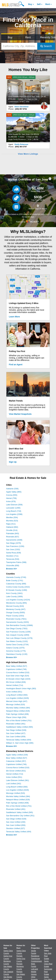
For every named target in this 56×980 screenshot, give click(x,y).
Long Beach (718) (14, 511)
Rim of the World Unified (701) (19, 721)
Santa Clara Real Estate (48, 964)
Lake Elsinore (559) (14, 505)
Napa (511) (11, 524)
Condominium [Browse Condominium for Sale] (37, 961)
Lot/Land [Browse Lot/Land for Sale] (35, 969)
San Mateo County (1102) (17, 641)
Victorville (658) (13, 565)
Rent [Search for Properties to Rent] (28, 37)
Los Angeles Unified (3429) (17, 698)
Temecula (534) (13, 559)
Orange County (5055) (15, 612)
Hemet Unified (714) (15, 685)
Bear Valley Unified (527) (17, 666)
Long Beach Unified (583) (17, 695)
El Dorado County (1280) (17, 590)
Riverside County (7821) (16, 619)
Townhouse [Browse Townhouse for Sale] (36, 959)
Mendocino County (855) (16, 603)
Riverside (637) (13, 537)
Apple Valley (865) (14, 492)
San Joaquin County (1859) (18, 635)
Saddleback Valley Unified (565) (19, 727)
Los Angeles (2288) (14, 514)
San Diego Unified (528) (16, 730)
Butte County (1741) (15, 580)
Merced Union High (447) (17, 701)
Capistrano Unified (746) (16, 669)
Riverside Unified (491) (16, 724)
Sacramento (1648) (14, 540)
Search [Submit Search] (46, 46)
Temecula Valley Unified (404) (19, 740)
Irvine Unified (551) (14, 692)
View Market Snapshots (20, 414)
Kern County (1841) (14, 593)
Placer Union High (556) (16, 717)
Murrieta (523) (12, 521)
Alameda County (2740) (16, 577)
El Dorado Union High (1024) (18, 679)
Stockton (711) (12, 556)
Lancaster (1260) (13, 508)
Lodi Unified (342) (14, 784)
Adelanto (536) (12, 489)
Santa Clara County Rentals (21, 953)
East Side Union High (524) (18, 676)
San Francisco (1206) (15, 546)
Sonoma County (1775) (16, 651)
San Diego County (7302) (17, 629)
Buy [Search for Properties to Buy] (10, 37)
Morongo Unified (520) (15, 705)
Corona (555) (12, 495)
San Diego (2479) (14, 543)
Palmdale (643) (13, 533)
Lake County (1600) (14, 596)
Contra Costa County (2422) (18, 587)
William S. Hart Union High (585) (20, 743)
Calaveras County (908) (16, 584)
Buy (30, 4)
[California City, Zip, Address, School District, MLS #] (19, 46)
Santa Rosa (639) (14, 553)
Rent (48, 4)
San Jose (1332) (13, 549)
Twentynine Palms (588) (16, 562)
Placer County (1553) (15, 616)
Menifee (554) (12, 517)
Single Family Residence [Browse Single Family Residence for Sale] (35, 953)
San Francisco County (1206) (18, 632)
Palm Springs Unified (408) (17, 714)
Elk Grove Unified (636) (16, 682)
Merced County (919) (15, 606)
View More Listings (28, 154)
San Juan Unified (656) (16, 825)
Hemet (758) (11, 498)
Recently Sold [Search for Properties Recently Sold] (47, 37)
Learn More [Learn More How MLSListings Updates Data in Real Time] (14, 317)
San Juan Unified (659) (16, 737)
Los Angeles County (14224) (18, 600)
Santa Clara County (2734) (17, 645)
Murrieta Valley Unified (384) (18, 708)
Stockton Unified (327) (15, 828)
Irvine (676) (11, 501)
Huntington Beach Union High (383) (21, 688)
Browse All (12, 569)
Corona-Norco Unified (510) (18, 672)
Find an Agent (16, 365)
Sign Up (13, 462)
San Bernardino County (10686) (19, 625)
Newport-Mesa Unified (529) (18, 711)
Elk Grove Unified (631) (16, 771)
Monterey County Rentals (20, 969)
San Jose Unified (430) (16, 822)
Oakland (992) (12, 527)
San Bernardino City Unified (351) (20, 816)
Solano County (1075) (15, 648)
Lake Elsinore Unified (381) (18, 780)
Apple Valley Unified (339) (17, 755)
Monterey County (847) (16, 609)
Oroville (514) (12, 530)
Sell (39, 4)
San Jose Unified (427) (16, 733)
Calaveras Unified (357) (16, 761)
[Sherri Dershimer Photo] (44, 105)
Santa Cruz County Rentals (21, 961)
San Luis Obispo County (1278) (19, 638)
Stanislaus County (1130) (17, 654)
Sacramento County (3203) (17, 622)
